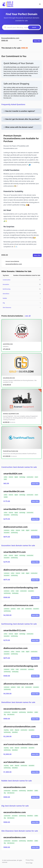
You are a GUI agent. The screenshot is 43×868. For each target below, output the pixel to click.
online (6, 477)
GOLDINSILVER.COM (9, 378)
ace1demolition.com (14, 762)
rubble (36, 712)
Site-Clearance (7, 307)
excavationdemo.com (14, 264)
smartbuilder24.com (14, 491)
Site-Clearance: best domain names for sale (20, 831)
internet (11, 477)
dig (5, 714)
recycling (6, 730)
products (13, 609)
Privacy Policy (30, 860)
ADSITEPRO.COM (8, 344)
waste (12, 730)
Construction (7, 280)
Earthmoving (7, 289)
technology (22, 477)
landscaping (15, 593)
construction (30, 477)
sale (23, 609)
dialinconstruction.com (16, 527)
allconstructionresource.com (18, 605)
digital (16, 477)
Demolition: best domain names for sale (18, 702)
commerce (7, 530)
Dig (4, 303)
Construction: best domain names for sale (19, 467)
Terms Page (29, 863)
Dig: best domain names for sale (15, 806)
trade (23, 530)
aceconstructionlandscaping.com (21, 587)
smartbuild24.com (13, 474)
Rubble (5, 298)
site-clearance (11, 714)
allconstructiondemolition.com (20, 726)
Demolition (6, 294)
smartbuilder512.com (15, 509)
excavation (7, 515)
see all (28, 316)
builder (6, 497)
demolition (30, 712)
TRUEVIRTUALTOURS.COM (10, 451)
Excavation (6, 284)
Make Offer (37, 41)
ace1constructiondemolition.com (21, 744)
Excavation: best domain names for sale (18, 545)
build (5, 479)
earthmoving (14, 515)
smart (36, 477)
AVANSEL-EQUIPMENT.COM (11, 414)
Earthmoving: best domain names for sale (19, 624)
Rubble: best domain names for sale (17, 781)
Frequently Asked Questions (13, 104)
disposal (17, 730)
